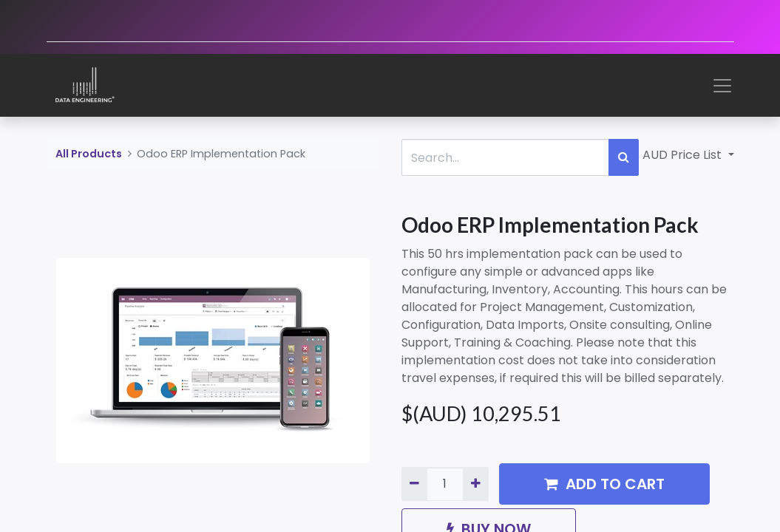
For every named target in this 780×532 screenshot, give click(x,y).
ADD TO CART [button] (604, 484)
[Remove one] (414, 484)
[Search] (624, 157)
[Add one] (476, 484)
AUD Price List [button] (684, 155)
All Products (89, 154)
